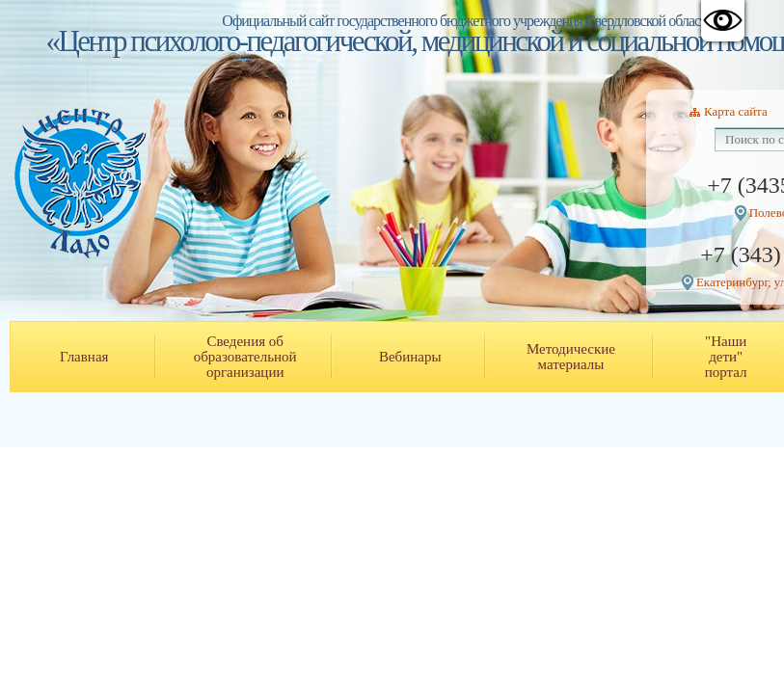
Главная (84, 357)
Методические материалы (571, 357)
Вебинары (410, 357)
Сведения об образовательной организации (245, 357)
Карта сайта (736, 111)
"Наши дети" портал (726, 357)
